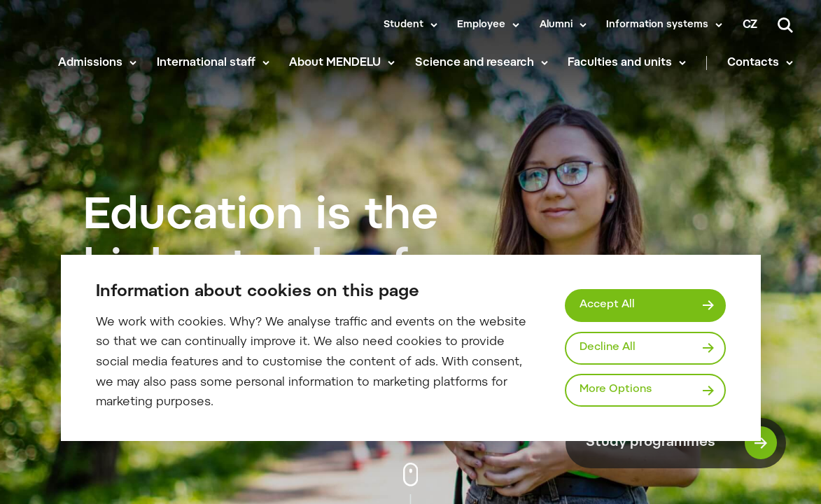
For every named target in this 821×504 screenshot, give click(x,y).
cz (750, 25)
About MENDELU (335, 63)
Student (404, 25)
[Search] (785, 25)
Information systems (657, 25)
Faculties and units (620, 63)
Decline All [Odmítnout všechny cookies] (608, 348)
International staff (206, 63)
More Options (616, 390)
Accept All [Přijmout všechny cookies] (607, 305)
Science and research (475, 63)
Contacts (753, 63)
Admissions (90, 63)
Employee (481, 25)
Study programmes (682, 443)
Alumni (556, 25)
